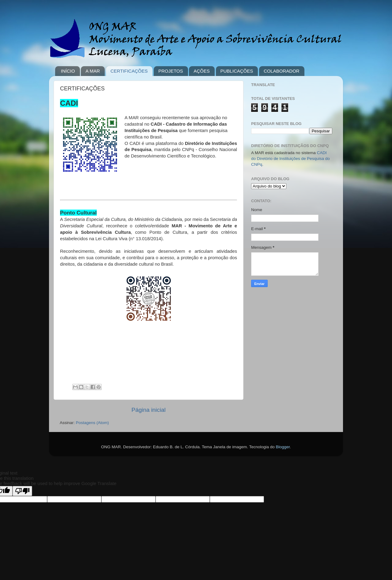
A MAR (93, 71)
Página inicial (148, 410)
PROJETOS (171, 71)
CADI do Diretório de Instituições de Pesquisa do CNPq (290, 159)
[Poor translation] (22, 491)
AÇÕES (202, 71)
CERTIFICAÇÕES (129, 71)
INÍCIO (68, 71)
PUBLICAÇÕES (237, 71)
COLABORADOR (282, 71)
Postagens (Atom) (92, 423)
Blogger (283, 447)
